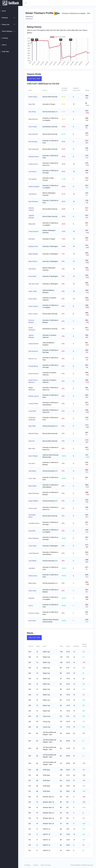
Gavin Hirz (33, 441)
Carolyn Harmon (34, 231)
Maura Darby (33, 583)
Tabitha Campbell (35, 187)
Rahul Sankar (33, 486)
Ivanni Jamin (33, 591)
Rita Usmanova (34, 351)
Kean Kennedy (34, 142)
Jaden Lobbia (34, 291)
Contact (37, 865)
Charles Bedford (34, 344)
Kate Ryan (33, 239)
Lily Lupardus (33, 179)
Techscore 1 (30, 19)
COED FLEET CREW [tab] (35, 79)
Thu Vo (32, 606)
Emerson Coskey (35, 613)
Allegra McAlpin (34, 254)
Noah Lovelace (34, 314)
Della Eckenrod (34, 119)
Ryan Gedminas (34, 202)
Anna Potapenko (35, 538)
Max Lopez (33, 449)
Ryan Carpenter (34, 134)
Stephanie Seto (34, 246)
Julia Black (33, 568)
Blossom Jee (34, 359)
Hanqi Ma (32, 598)
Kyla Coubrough (34, 149)
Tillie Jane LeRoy (35, 284)
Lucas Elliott (33, 411)
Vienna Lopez (34, 508)
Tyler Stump (33, 112)
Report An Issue (47, 865)
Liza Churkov (33, 172)
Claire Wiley (33, 426)
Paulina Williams (34, 501)
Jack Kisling (33, 471)
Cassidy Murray (34, 366)
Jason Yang (33, 478)
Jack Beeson (33, 194)
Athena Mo (33, 224)
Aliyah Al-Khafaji (34, 493)
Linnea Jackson (34, 306)
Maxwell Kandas (34, 434)
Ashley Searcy (34, 576)
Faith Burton (33, 269)
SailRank (78, 865)
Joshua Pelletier (34, 404)
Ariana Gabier (34, 299)
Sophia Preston (34, 164)
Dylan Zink (33, 104)
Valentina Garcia (34, 157)
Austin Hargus (34, 97)
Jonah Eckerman (35, 553)
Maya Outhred (34, 261)
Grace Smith (33, 276)
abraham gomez (34, 396)
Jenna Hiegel (33, 546)
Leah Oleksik (33, 561)
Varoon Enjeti (34, 127)
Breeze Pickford (34, 374)
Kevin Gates (33, 622)
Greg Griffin (33, 531)
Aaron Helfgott (34, 456)
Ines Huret (33, 463)
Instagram (28, 865)
